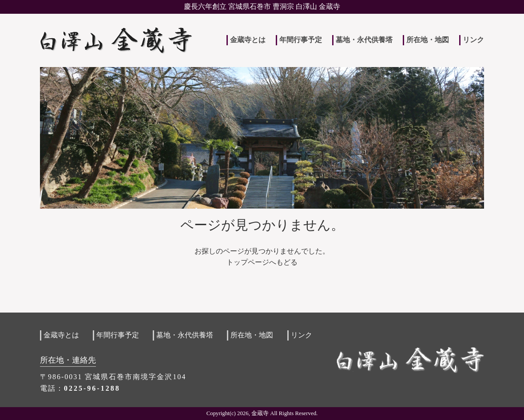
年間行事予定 (301, 40)
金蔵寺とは (248, 40)
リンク (473, 40)
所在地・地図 (428, 40)
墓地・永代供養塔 (364, 40)
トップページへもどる (262, 262)
